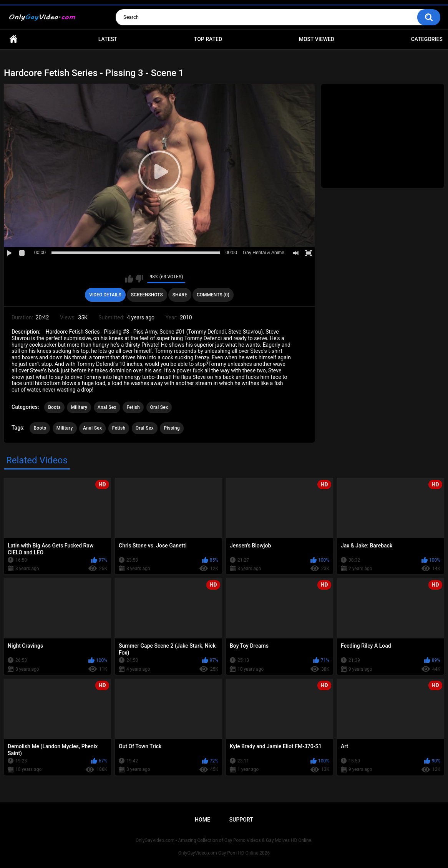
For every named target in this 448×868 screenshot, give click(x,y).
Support (241, 820)
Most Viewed (317, 39)
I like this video (129, 279)
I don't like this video (139, 279)
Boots (54, 407)
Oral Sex (159, 407)
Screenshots (147, 295)
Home (13, 39)
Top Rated (208, 39)
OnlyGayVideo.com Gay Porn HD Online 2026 (224, 853)
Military (79, 407)
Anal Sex (107, 407)
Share (180, 295)
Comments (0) (213, 295)
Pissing (172, 428)
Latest (108, 39)
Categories (427, 39)
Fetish (133, 407)
